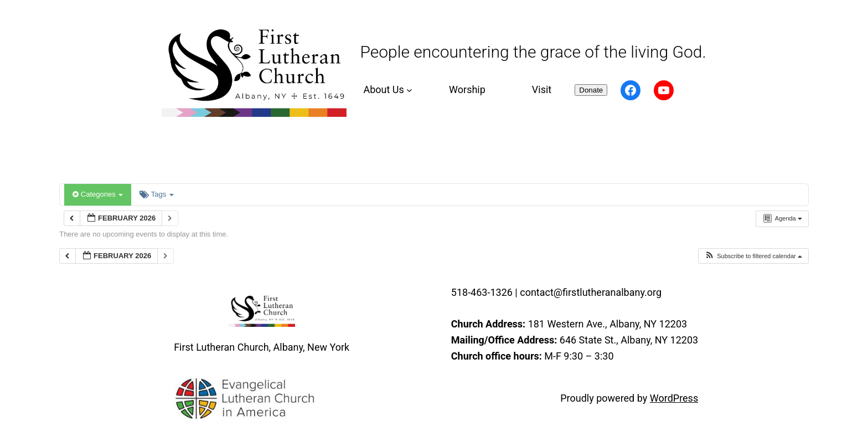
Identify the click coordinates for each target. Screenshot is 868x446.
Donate (591, 90)
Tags (156, 194)
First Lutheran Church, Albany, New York (262, 347)
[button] (753, 256)
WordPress (674, 398)
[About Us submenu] (386, 90)
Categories (98, 194)
